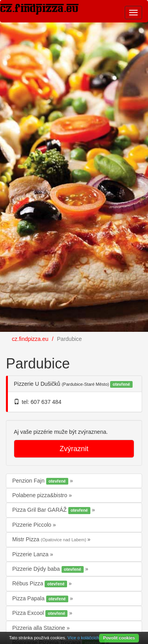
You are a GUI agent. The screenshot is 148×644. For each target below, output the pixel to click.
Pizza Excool (41, 613)
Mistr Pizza (50, 539)
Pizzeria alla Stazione (39, 628)
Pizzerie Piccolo (33, 525)
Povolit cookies (119, 638)
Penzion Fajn (41, 481)
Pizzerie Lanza (31, 554)
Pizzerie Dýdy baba (49, 569)
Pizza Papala (41, 599)
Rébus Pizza (40, 584)
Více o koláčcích (83, 638)
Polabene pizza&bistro (40, 495)
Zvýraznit (74, 449)
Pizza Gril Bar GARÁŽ (52, 510)
